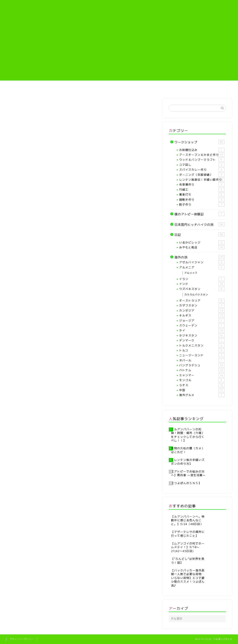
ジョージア (202, 321)
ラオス (202, 385)
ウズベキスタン (202, 289)
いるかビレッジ (202, 242)
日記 (200, 235)
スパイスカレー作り (202, 170)
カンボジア (202, 311)
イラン (202, 279)
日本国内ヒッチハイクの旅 (200, 225)
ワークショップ (200, 142)
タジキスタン (202, 335)
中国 (202, 390)
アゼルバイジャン (202, 262)
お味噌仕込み (202, 150)
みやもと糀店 (202, 247)
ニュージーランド (202, 355)
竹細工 (202, 190)
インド (202, 284)
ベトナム (202, 370)
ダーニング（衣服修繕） (202, 175)
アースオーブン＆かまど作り (202, 155)
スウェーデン (202, 325)
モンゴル (202, 380)
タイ (202, 330)
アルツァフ (191, 273)
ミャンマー (202, 375)
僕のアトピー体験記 (177, 88)
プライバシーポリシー (22, 639)
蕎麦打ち (202, 195)
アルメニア (202, 267)
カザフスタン (202, 305)
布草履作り (202, 185)
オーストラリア (202, 301)
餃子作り (202, 205)
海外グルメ (202, 395)
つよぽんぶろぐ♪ (119, 11)
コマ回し (202, 165)
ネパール (202, 360)
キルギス (202, 315)
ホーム (23, 88)
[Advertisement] (119, 52)
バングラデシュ (202, 365)
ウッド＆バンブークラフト (202, 160)
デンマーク (202, 340)
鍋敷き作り (202, 200)
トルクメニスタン (202, 345)
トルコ (202, 350)
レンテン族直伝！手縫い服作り (138, 89)
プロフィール (61, 88)
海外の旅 (215, 88)
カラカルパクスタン (196, 295)
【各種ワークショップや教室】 (100, 89)
